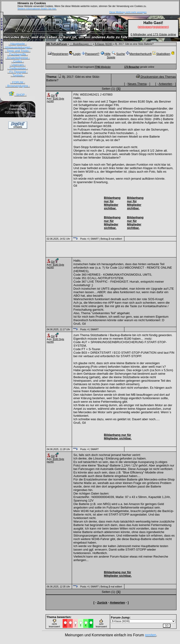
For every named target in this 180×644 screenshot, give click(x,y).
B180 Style (58, 99)
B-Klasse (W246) (104, 44)
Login (75, 54)
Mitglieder (103, 67)
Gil (53, 96)
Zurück (102, 603)
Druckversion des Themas (156, 77)
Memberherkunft (139, 54)
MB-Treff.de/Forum (57, 44)
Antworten (166, 84)
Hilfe (105, 54)
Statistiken (161, 54)
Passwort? (90, 54)
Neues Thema (137, 84)
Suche (118, 54)
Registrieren (58, 54)
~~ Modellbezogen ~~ (81, 44)
